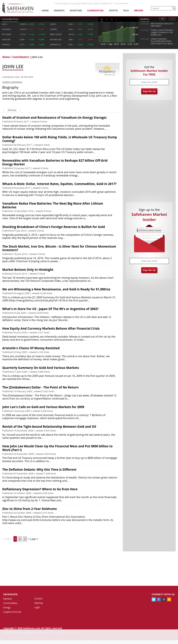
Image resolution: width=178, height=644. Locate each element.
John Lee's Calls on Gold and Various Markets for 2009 (43, 407)
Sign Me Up (149, 91)
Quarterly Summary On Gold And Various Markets (41, 368)
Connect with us (163, 594)
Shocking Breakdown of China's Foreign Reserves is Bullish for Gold (54, 227)
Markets (59, 10)
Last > (34, 539)
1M (106, 19)
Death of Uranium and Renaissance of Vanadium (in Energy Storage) (54, 118)
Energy (7, 607)
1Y (116, 19)
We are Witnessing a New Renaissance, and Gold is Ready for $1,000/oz (56, 289)
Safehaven (10, 594)
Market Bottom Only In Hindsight (28, 270)
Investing (76, 10)
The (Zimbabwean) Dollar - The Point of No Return (40, 387)
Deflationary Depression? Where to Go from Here (40, 489)
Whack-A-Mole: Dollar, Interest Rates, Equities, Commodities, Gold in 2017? (59, 184)
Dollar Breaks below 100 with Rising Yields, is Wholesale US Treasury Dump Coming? (60, 139)
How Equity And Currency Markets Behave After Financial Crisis (51, 328)
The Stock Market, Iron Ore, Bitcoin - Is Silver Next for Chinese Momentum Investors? (59, 248)
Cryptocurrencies (12, 612)
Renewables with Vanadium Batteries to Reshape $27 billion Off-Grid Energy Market (55, 162)
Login (37, 607)
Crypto (113, 10)
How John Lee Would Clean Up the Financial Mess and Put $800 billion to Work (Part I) (57, 448)
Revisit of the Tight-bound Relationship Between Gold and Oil (49, 427)
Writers (139, 10)
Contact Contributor (12, 82)
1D (101, 19)
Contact (38, 599)
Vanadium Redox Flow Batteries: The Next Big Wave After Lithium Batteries (53, 205)
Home (45, 10)
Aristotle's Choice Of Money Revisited (31, 348)
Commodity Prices (10, 19)
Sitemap (39, 603)
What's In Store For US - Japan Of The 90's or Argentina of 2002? (50, 309)
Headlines (145, 19)
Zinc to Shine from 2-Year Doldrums (30, 509)
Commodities (95, 10)
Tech (126, 10)
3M (111, 19)
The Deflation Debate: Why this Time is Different (39, 470)
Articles (12, 110)
